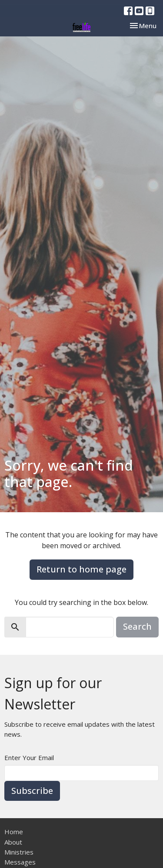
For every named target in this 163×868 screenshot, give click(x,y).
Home (14, 832)
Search (137, 626)
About (13, 842)
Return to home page (81, 569)
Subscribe (32, 791)
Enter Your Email (29, 757)
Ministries (19, 852)
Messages (20, 862)
